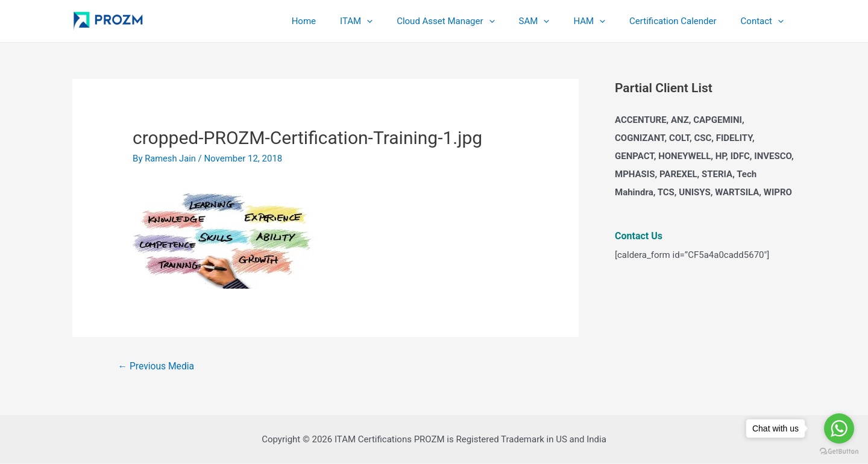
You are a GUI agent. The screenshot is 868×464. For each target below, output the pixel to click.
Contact (765, 21)
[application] (400, 21)
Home (343, 21)
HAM (604, 21)
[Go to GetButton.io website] (839, 452)
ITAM (389, 21)
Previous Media (157, 366)
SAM (555, 21)
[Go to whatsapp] (839, 428)
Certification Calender (682, 21)
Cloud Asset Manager (473, 21)
